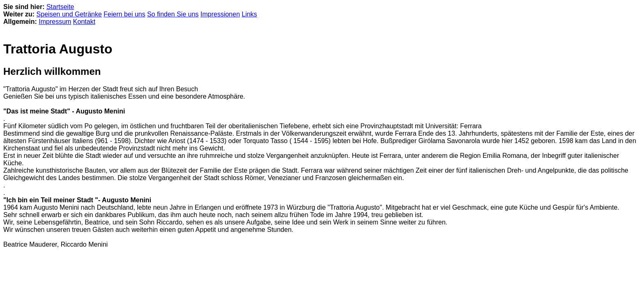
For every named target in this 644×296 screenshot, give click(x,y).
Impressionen (220, 14)
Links (250, 14)
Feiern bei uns (124, 14)
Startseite (60, 7)
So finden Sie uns (173, 14)
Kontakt (84, 22)
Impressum (55, 22)
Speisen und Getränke (69, 14)
